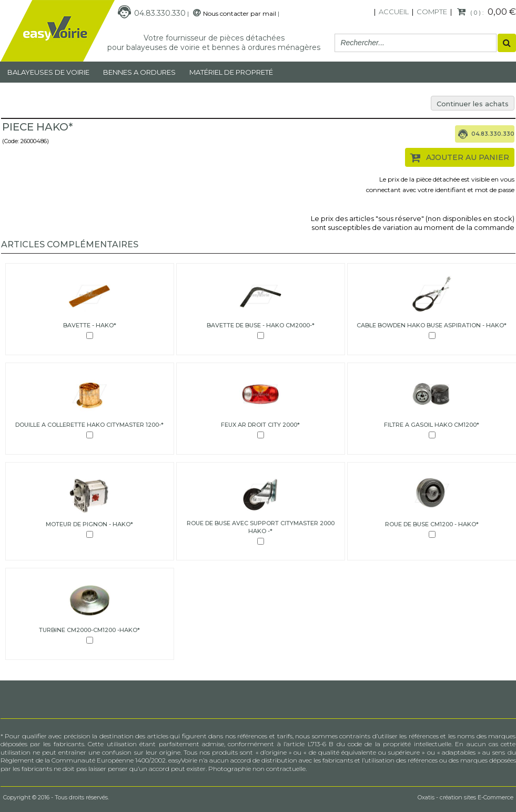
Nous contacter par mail (240, 13)
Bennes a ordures (139, 72)
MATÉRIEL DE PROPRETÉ (231, 72)
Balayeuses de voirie (48, 72)
